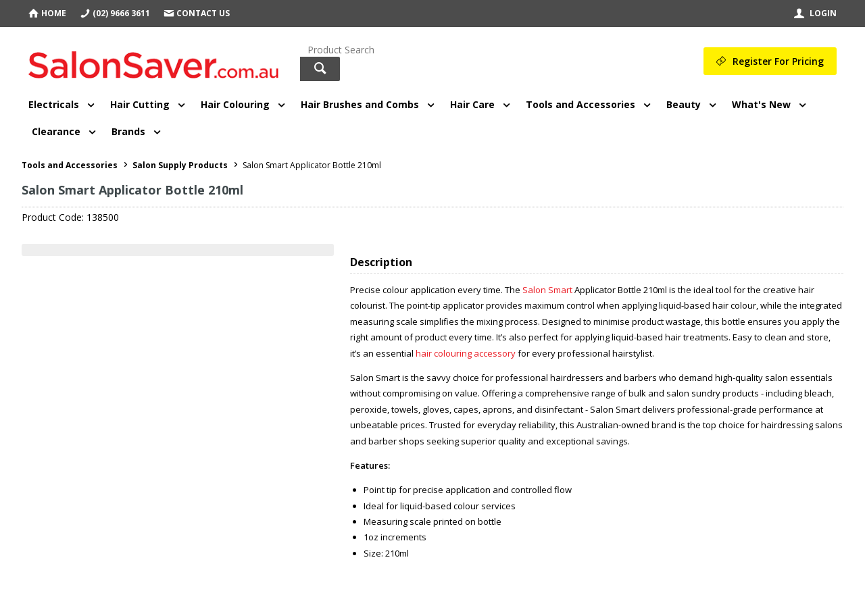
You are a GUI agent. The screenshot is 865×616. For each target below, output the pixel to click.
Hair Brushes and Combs (360, 104)
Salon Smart (547, 290)
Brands (128, 131)
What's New (761, 104)
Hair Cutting (140, 104)
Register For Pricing (778, 61)
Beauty (684, 104)
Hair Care (472, 104)
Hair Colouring (235, 104)
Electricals (54, 104)
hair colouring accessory (466, 353)
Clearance (56, 131)
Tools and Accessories (580, 104)
